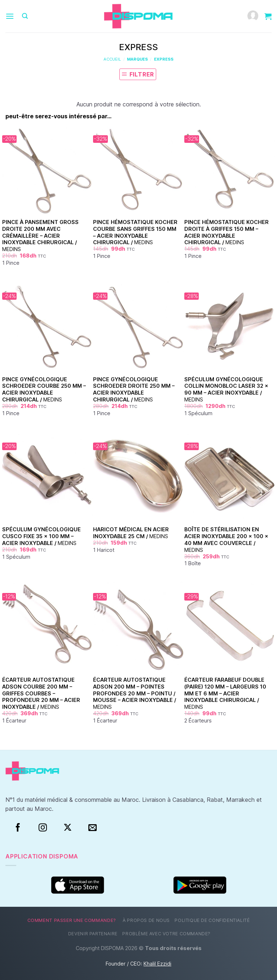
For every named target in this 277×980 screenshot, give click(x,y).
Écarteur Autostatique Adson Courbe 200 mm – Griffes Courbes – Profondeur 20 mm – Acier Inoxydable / (41, 693)
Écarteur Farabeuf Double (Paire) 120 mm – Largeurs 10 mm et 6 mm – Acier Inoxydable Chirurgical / (225, 693)
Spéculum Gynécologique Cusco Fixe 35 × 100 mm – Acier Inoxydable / (41, 536)
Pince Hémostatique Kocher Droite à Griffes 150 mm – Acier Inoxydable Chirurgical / (227, 232)
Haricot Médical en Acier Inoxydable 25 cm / (131, 533)
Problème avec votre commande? (166, 934)
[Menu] (10, 16)
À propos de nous (146, 920)
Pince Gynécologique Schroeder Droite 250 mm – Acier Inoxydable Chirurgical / (134, 389)
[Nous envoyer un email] (93, 828)
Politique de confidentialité (212, 920)
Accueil (112, 59)
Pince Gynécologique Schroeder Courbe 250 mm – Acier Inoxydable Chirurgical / (44, 389)
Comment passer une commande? (72, 920)
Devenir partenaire (93, 934)
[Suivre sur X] (68, 828)
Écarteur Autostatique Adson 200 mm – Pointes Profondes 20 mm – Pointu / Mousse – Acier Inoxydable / (135, 693)
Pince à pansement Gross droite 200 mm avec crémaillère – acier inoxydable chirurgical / (40, 236)
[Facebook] (18, 828)
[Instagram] (43, 828)
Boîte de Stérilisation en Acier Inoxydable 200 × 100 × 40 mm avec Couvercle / (226, 539)
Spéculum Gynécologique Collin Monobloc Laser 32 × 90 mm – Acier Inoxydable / (226, 389)
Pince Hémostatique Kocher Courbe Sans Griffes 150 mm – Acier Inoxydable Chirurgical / (135, 232)
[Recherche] (25, 16)
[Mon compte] (253, 16)
